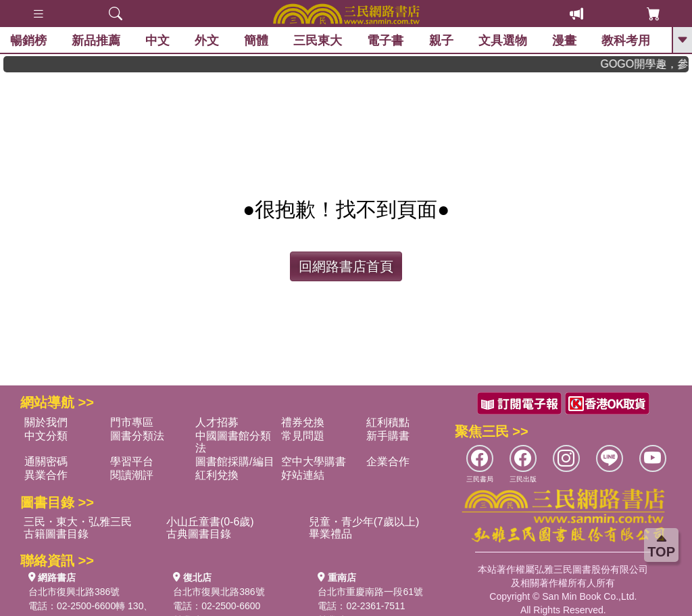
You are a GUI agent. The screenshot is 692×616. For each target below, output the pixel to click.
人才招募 (217, 422)
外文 (207, 41)
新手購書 (388, 436)
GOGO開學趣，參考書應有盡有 (652, 64)
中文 (157, 41)
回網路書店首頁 (346, 266)
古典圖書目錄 (199, 534)
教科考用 (626, 41)
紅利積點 (388, 422)
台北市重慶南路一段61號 (370, 592)
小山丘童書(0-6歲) (210, 522)
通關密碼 (46, 461)
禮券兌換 (303, 422)
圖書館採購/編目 (234, 461)
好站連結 (303, 475)
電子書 (386, 41)
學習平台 (132, 461)
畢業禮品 (330, 534)
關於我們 (46, 422)
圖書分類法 (137, 436)
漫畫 (564, 41)
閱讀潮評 (132, 475)
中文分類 (46, 436)
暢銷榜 (28, 41)
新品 (96, 41)
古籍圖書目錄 (56, 534)
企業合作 (388, 461)
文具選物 (503, 41)
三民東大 (318, 41)
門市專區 (132, 422)
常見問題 (303, 436)
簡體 (256, 41)
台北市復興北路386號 (74, 592)
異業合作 (46, 475)
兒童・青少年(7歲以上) (364, 522)
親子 (441, 41)
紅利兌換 (217, 475)
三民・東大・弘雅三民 (78, 522)
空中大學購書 (314, 461)
